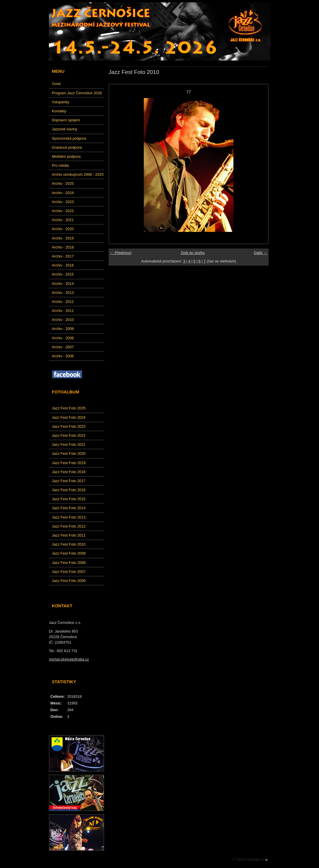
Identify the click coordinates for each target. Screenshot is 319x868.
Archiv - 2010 (63, 320)
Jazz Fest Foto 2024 (69, 417)
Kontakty (59, 111)
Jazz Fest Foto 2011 (69, 535)
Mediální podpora (66, 156)
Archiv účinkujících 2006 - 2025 (78, 174)
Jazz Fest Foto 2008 (69, 563)
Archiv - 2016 (63, 265)
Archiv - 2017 (63, 256)
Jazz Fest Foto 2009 (69, 553)
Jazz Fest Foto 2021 (69, 444)
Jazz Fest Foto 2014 (69, 508)
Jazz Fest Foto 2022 (69, 435)
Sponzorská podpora (69, 138)
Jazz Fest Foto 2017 (69, 481)
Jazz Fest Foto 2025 (69, 408)
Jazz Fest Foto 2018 (69, 472)
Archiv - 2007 (63, 347)
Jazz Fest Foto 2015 (69, 499)
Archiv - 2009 (63, 329)
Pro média (60, 165)
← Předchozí (121, 253)
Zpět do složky (193, 253)
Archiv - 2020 (63, 229)
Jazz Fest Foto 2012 (69, 526)
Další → (260, 253)
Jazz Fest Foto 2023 (69, 426)
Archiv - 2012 (63, 302)
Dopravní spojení (66, 120)
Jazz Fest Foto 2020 (69, 453)
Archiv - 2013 (63, 293)
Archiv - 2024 (63, 193)
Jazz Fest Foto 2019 (69, 463)
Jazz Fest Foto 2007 (69, 572)
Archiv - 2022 (63, 211)
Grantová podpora (67, 147)
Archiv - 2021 (63, 220)
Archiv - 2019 (63, 238)
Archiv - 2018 (63, 247)
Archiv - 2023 (63, 202)
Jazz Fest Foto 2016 (69, 490)
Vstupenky (61, 102)
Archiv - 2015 (63, 274)
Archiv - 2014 (63, 284)
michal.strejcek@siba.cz (69, 659)
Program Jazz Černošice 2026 (77, 93)
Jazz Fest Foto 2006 (69, 581)
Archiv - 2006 (63, 356)
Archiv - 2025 (63, 183)
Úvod (56, 84)
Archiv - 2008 (63, 338)
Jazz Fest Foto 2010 (69, 544)
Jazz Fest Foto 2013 (69, 517)
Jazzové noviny (65, 129)
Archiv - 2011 (63, 311)
